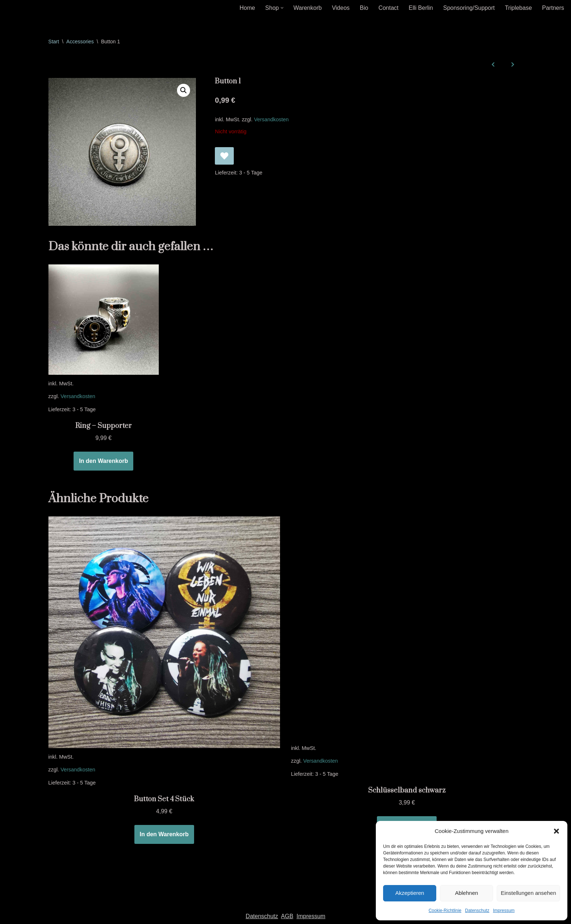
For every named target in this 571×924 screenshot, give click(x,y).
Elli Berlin (421, 8)
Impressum (504, 911)
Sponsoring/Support (469, 8)
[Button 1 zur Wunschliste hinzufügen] (224, 156)
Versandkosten (271, 119)
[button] (556, 831)
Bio (364, 8)
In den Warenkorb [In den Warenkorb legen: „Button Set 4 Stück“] (164, 834)
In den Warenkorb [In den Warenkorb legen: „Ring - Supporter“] (104, 461)
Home (247, 8)
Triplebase (518, 8)
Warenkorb (308, 8)
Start (54, 42)
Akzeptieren (409, 893)
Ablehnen (466, 893)
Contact (388, 8)
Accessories (80, 42)
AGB (287, 916)
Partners (553, 8)
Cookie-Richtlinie (445, 911)
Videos (341, 8)
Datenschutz (477, 911)
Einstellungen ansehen (528, 893)
